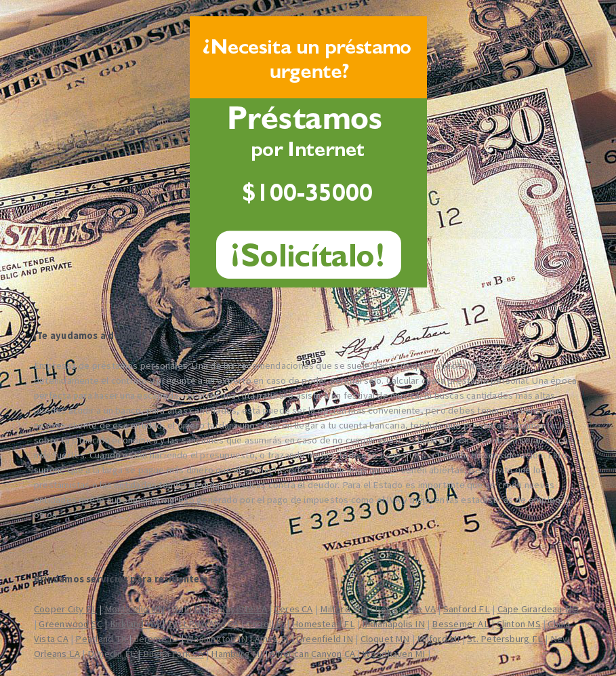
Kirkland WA (135, 624)
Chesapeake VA (403, 609)
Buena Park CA (173, 654)
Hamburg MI (237, 654)
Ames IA (272, 639)
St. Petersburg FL (505, 639)
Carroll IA (265, 624)
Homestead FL (323, 624)
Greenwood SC (70, 624)
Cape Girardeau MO (538, 609)
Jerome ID (157, 639)
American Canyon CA (312, 654)
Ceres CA (294, 609)
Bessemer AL (460, 624)
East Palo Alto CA (203, 624)
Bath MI (188, 609)
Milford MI (341, 609)
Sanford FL (467, 609)
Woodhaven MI (394, 654)
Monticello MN (135, 609)
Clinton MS (519, 624)
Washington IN (217, 639)
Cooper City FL (65, 609)
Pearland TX (101, 639)
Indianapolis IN (393, 624)
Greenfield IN (325, 639)
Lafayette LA (240, 609)
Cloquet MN (385, 639)
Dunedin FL (111, 654)
